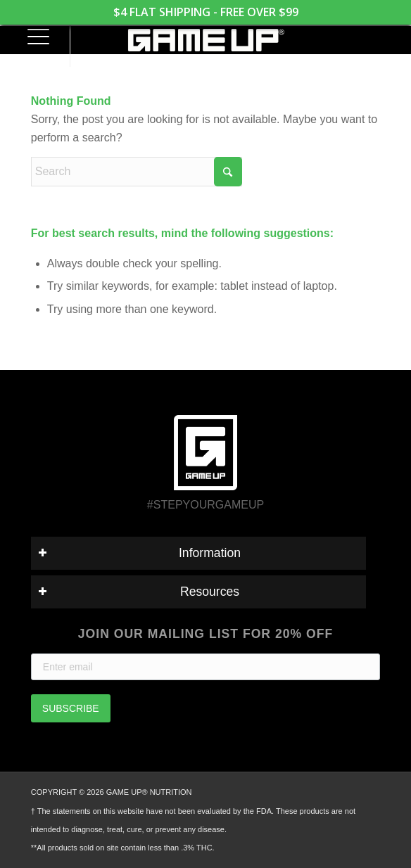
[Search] (137, 172)
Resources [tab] (139, 592)
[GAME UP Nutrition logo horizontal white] (205, 40)
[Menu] (33, 39)
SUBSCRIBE (71, 708)
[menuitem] (33, 39)
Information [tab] (139, 553)
